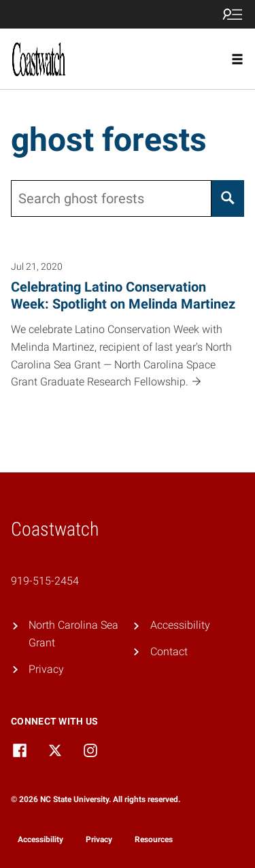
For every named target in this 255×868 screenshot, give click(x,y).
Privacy (46, 669)
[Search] (228, 198)
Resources (154, 839)
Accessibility (180, 625)
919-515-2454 (45, 581)
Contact (169, 652)
